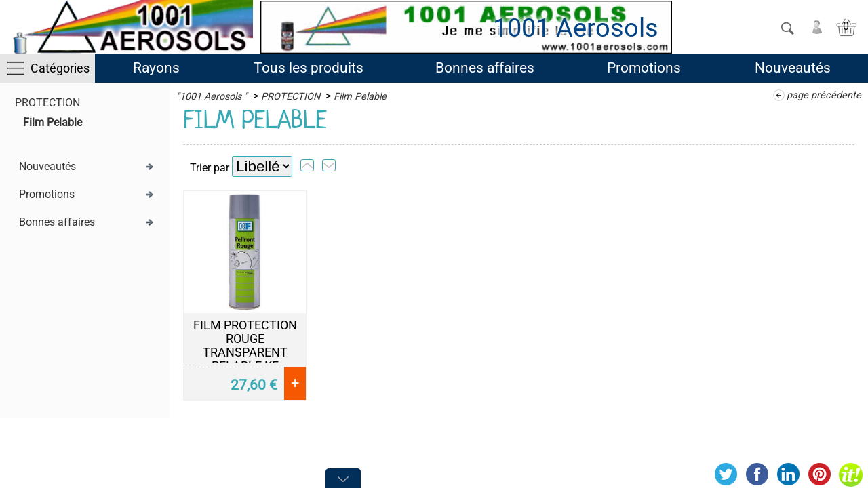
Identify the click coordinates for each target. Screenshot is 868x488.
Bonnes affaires (485, 68)
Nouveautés (793, 68)
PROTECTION (47, 103)
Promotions (644, 68)
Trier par (210, 168)
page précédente (824, 95)
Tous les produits (309, 68)
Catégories (60, 68)
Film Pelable (53, 122)
